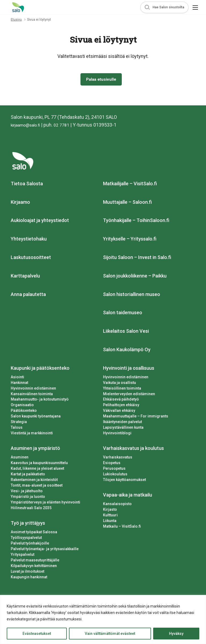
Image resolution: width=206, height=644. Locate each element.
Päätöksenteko (24, 412)
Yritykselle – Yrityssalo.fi (130, 240)
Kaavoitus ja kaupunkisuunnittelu (39, 464)
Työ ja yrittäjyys (28, 524)
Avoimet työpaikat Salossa (34, 533)
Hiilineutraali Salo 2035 (31, 509)
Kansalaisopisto (117, 505)
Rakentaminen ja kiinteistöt (34, 481)
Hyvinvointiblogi (117, 434)
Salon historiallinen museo (132, 295)
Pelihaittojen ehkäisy (121, 406)
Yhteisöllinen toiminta (122, 389)
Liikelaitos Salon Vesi (126, 332)
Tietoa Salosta (27, 185)
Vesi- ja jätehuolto (27, 492)
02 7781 (68, 126)
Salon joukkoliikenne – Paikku (135, 277)
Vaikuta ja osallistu (119, 384)
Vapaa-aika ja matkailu (128, 496)
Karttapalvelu (25, 277)
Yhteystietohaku (29, 240)
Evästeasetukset (37, 634)
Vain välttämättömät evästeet (110, 634)
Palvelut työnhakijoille (30, 544)
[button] (164, 7)
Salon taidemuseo (123, 314)
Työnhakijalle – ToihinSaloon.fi (136, 222)
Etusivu (16, 20)
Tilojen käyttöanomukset (124, 481)
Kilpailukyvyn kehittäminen (34, 567)
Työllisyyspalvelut (26, 539)
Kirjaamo (20, 203)
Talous (17, 429)
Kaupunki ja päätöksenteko (40, 369)
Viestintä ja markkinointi (32, 434)
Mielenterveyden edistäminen (129, 395)
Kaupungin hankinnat (29, 578)
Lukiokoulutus (115, 475)
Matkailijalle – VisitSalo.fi (130, 185)
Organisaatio (22, 406)
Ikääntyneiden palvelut (122, 423)
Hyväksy (176, 634)
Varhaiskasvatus (118, 458)
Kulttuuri (110, 516)
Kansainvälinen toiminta (32, 395)
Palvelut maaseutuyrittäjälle (35, 561)
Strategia (19, 423)
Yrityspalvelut (23, 556)
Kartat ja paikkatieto (28, 475)
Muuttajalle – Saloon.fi (127, 203)
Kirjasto (110, 510)
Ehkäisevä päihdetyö (121, 401)
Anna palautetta (28, 295)
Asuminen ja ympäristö (35, 449)
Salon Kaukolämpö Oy (127, 351)
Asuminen (20, 458)
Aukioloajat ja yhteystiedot (40, 222)
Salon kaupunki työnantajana (36, 417)
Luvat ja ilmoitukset (27, 572)
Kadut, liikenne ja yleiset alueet (37, 470)
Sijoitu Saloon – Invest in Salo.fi (137, 258)
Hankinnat (19, 384)
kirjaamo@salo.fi (28, 126)
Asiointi (17, 378)
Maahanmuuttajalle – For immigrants (136, 417)
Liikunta (110, 522)
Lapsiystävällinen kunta (123, 429)
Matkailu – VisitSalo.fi (122, 527)
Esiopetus (112, 464)
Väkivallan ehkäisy (119, 412)
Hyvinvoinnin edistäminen (33, 389)
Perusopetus (114, 470)
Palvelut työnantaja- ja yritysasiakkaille (45, 550)
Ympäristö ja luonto (28, 498)
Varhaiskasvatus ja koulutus (133, 449)
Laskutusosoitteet (31, 258)
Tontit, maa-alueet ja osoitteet (37, 487)
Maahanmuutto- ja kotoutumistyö (40, 401)
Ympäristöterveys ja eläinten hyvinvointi (45, 503)
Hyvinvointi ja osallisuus (129, 369)
